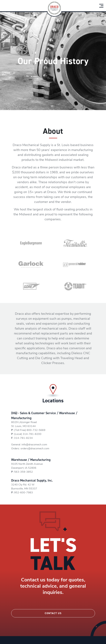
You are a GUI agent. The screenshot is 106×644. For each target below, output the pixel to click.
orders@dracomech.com (35, 449)
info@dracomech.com (34, 445)
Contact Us (53, 613)
